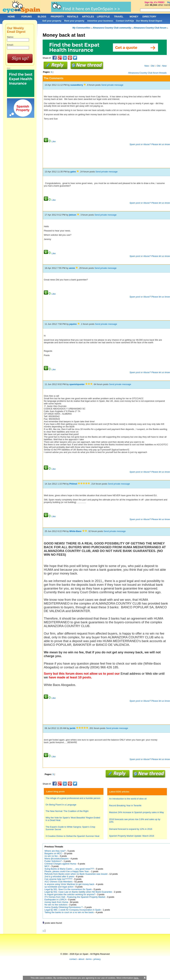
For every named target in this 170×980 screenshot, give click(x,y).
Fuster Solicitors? (53, 861)
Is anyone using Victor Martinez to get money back (69, 884)
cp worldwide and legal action (59, 887)
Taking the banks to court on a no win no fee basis (69, 912)
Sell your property (52, 21)
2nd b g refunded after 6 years (60, 876)
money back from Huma (56, 902)
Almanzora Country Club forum (150, 28)
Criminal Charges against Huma (60, 864)
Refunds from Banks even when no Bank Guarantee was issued (76, 874)
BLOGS (42, 17)
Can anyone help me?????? (58, 879)
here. (136, 978)
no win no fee (51, 856)
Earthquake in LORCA (55, 900)
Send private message (112, 85)
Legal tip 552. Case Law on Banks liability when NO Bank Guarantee (78, 892)
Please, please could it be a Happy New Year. (67, 871)
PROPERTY (57, 17)
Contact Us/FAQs (125, 21)
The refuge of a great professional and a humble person (73, 798)
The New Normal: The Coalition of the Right (67, 811)
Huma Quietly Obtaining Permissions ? (64, 907)
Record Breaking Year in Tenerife (125, 805)
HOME (11, 17)
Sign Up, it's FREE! (154, 2)
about (81, 959)
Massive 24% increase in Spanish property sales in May (137, 812)
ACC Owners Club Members (58, 882)
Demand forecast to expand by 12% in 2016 (131, 829)
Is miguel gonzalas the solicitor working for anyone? (70, 894)
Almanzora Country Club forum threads (147, 73)
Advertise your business (100, 21)
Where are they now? (55, 851)
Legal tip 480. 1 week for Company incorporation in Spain (73, 910)
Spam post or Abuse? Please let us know (150, 144)
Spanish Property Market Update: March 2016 (132, 836)
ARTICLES (88, 17)
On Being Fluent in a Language (61, 805)
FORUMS (27, 17)
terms (89, 959)
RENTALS (73, 17)
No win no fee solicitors (56, 905)
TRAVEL (119, 17)
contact (73, 959)
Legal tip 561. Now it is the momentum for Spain (68, 889)
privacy (97, 959)
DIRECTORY (149, 17)
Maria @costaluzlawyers (57, 859)
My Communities (81, 28)
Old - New (162, 66)
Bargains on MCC (53, 853)
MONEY (134, 17)
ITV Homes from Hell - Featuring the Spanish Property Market (75, 897)
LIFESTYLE (103, 17)
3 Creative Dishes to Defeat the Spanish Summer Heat (73, 836)
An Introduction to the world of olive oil (128, 799)
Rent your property (74, 21)
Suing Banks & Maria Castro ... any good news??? (69, 869)
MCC (47, 866)
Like (54, 141)
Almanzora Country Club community (112, 28)
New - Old (149, 66)
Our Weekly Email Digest (149, 21)
